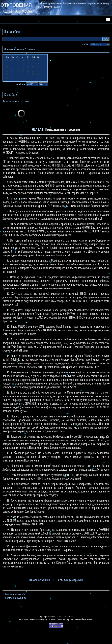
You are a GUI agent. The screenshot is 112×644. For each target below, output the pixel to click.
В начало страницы (40, 580)
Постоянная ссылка (15, 598)
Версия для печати (15, 595)
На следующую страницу (70, 580)
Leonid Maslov (56, 617)
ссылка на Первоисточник (68, 619)
